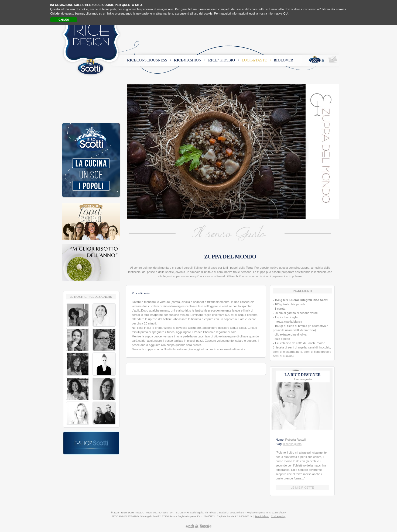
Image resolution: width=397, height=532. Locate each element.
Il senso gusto (292, 444)
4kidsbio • (224, 60)
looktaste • (256, 60)
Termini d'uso (262, 516)
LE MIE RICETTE (302, 488)
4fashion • (190, 60)
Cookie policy (278, 516)
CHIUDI (64, 20)
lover (283, 60)
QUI (286, 13)
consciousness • (149, 60)
